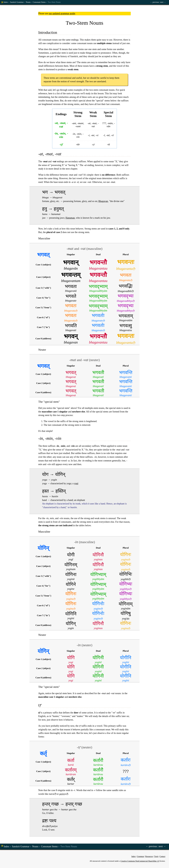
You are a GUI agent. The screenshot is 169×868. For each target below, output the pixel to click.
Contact (162, 856)
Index (6, 2)
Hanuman (70, 218)
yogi (76, 483)
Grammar (140, 856)
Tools (156, 856)
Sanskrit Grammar (17, 2)
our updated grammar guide (62, 13)
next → (163, 2)
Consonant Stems (39, 2)
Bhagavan (103, 201)
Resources (149, 856)
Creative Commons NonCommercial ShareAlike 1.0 (140, 861)
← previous (155, 2)
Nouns (28, 2)
